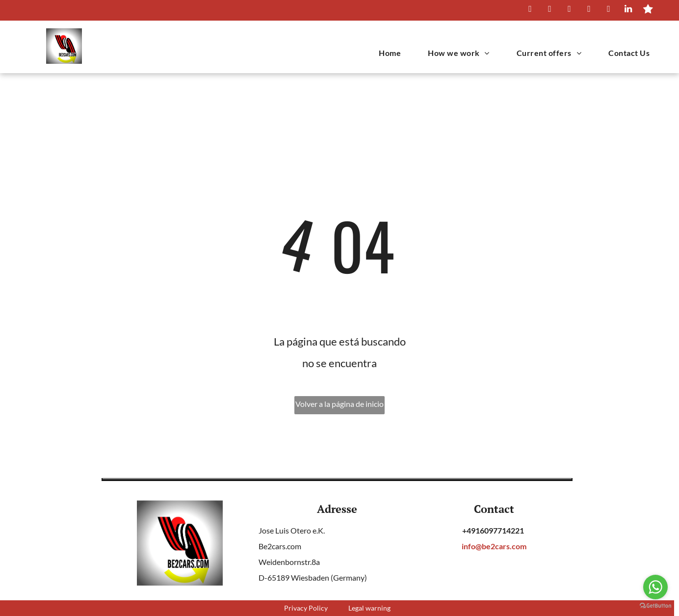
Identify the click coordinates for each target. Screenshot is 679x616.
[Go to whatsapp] (655, 587)
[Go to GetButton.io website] (655, 606)
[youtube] (609, 10)
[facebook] (550, 10)
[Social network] (648, 10)
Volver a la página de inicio (339, 404)
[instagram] (589, 10)
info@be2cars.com (494, 546)
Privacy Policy (306, 608)
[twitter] (569, 10)
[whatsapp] (530, 10)
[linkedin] (628, 10)
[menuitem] (386, 53)
